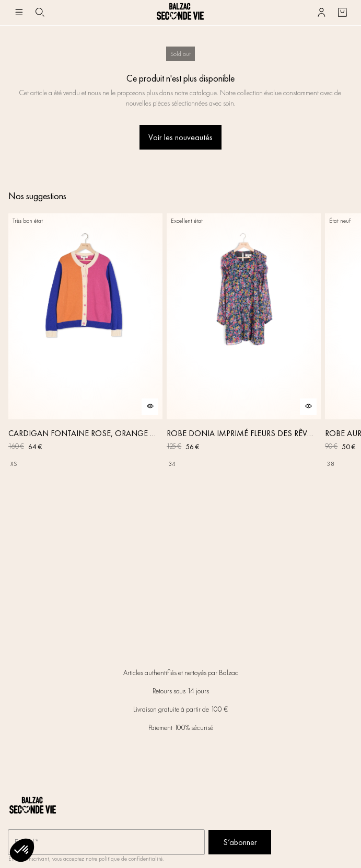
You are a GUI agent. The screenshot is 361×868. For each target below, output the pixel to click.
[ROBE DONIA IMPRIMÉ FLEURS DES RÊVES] (244, 343)
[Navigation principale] (19, 13)
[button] (22, 850)
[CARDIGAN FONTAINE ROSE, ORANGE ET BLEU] (85, 343)
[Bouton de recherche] (40, 13)
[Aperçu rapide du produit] (150, 407)
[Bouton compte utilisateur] (321, 13)
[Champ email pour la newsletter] (106, 842)
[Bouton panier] (342, 13)
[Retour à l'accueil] (180, 13)
